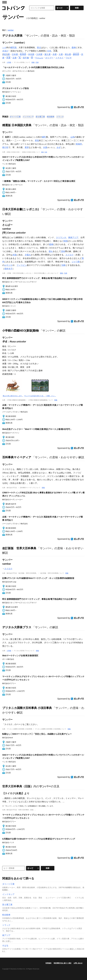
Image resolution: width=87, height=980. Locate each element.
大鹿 (61, 54)
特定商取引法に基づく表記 (63, 963)
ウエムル (39, 58)
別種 (63, 265)
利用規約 (48, 963)
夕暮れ (28, 255)
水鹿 (45, 147)
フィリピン (22, 265)
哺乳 (44, 137)
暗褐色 (79, 144)
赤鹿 (55, 54)
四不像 (26, 58)
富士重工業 (40, 117)
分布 (49, 51)
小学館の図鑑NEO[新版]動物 (21, 331)
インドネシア (28, 117)
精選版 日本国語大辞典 (17, 125)
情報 (33, 62)
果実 (27, 147)
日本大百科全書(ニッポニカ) (21, 209)
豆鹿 (14, 58)
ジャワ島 (76, 262)
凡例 (37, 62)
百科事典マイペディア (17, 457)
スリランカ (61, 238)
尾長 (37, 141)
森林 (74, 48)
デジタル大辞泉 (12, 36)
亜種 (51, 244)
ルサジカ (8, 265)
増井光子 (8, 269)
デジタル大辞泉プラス (17, 627)
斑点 (39, 48)
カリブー (49, 58)
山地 (72, 137)
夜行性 (5, 147)
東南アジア (73, 238)
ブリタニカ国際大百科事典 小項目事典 (27, 708)
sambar (11, 30)
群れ (51, 251)
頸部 (65, 241)
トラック (60, 117)
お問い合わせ (78, 963)
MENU (5, 2)
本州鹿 (31, 54)
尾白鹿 (68, 54)
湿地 (63, 251)
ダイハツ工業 (15, 117)
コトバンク (13, 8)
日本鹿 (15, 54)
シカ (4, 48)
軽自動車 (51, 117)
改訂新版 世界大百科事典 (19, 548)
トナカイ (59, 58)
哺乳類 (13, 48)
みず (59, 147)
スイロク (70, 255)
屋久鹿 (47, 54)
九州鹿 (39, 54)
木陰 (14, 255)
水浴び (5, 51)
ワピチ (69, 58)
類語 (5, 54)
